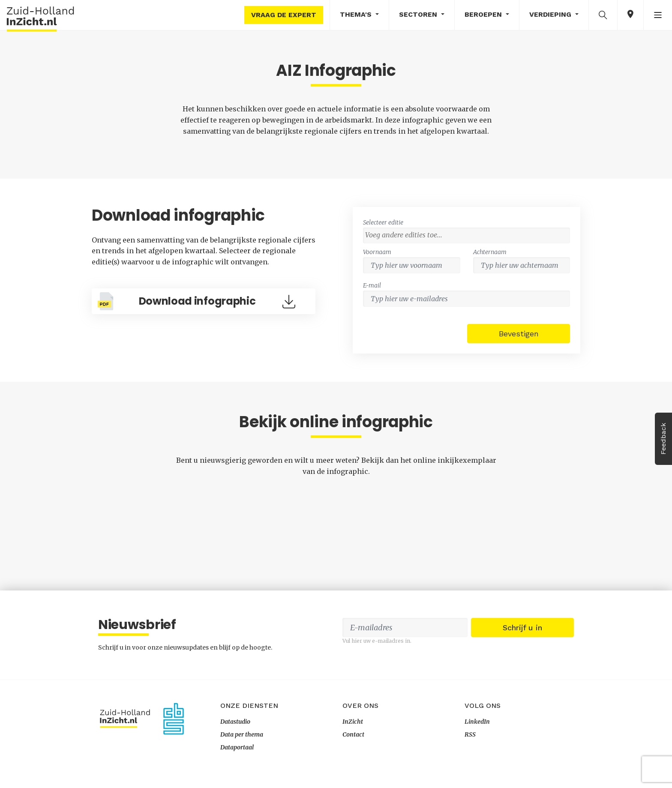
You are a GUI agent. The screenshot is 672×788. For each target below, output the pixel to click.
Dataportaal (237, 747)
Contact (353, 734)
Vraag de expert (284, 15)
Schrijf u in (522, 628)
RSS (470, 734)
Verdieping (551, 14)
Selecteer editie (383, 222)
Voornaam (377, 252)
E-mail (372, 285)
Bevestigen (519, 334)
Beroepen (484, 14)
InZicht (353, 722)
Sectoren (419, 14)
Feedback (663, 439)
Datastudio (235, 722)
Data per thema (242, 734)
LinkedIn (477, 722)
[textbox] (469, 235)
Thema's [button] (357, 14)
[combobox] (466, 235)
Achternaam (490, 252)
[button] (603, 15)
